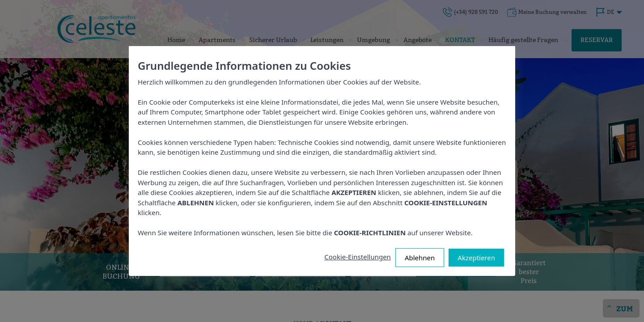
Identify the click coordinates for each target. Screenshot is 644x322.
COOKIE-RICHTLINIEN (370, 233)
